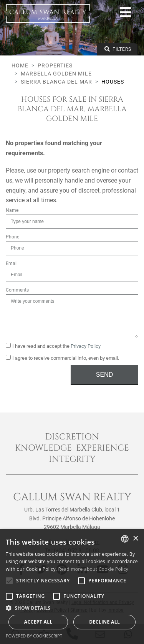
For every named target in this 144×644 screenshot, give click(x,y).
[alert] (72, 587)
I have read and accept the (53, 346)
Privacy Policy (86, 346)
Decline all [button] (104, 622)
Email (12, 263)
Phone (12, 237)
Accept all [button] (38, 622)
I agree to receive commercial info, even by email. (62, 358)
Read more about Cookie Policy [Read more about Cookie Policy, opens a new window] (93, 569)
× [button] (135, 539)
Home (20, 65)
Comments (17, 290)
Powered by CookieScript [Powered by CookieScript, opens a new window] (34, 636)
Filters (117, 49)
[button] (72, 608)
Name (12, 210)
